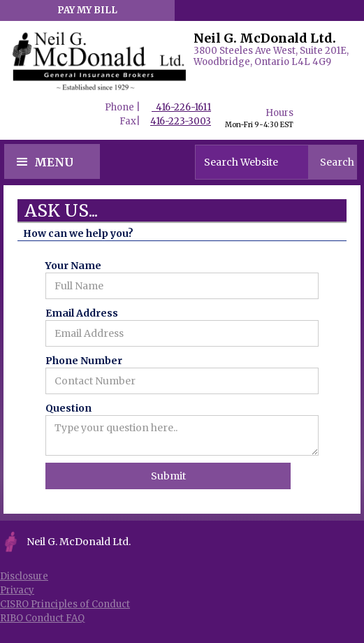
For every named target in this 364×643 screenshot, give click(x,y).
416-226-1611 (181, 107)
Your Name (73, 266)
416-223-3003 (181, 121)
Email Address (82, 313)
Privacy (17, 590)
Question (68, 408)
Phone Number (84, 361)
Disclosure (24, 576)
